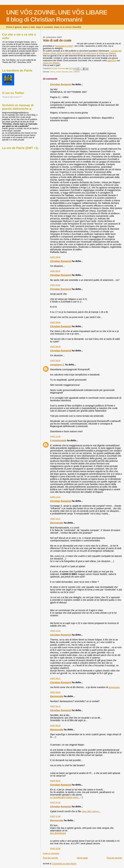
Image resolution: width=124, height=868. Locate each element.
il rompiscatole (58, 440)
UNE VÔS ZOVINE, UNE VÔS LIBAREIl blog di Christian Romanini (57, 16)
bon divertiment (58, 833)
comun (53, 72)
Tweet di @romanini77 (12, 97)
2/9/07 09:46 (55, 257)
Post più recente (50, 858)
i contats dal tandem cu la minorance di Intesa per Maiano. (82, 52)
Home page (82, 858)
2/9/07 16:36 (55, 436)
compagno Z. (57, 365)
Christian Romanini (61, 84)
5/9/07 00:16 (55, 706)
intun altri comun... (91, 811)
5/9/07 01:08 (55, 816)
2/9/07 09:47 (55, 271)
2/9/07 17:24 (55, 497)
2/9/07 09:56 (55, 322)
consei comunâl (62, 72)
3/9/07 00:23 (55, 692)
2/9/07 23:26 (55, 631)
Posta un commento (51, 853)
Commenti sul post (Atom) (64, 864)
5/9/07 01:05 (55, 802)
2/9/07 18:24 (55, 519)
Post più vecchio (114, 858)
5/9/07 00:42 (55, 781)
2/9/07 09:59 (55, 347)
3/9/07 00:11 (55, 678)
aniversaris (114, 687)
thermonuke (57, 523)
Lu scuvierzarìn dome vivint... (65, 797)
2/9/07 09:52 (55, 285)
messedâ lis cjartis (64, 46)
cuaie (71, 72)
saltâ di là (112, 60)
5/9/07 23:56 (55, 848)
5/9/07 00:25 (55, 725)
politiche (77, 72)
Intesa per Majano (51, 63)
